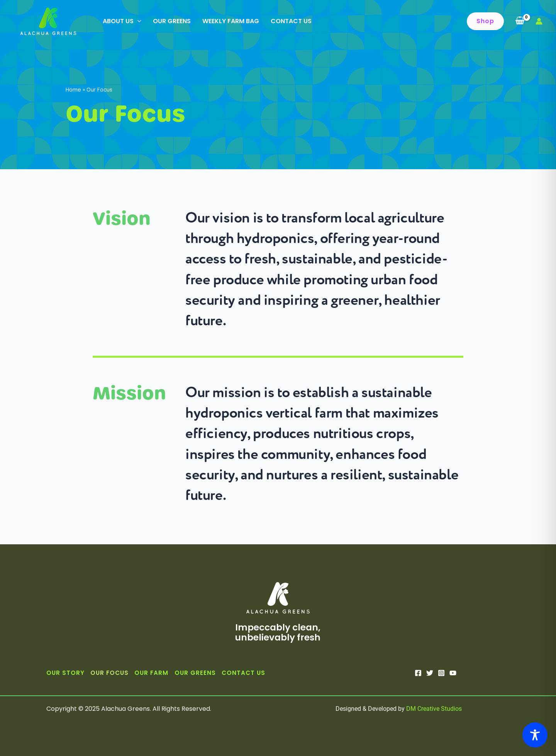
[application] (137, 21)
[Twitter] (430, 673)
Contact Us (291, 21)
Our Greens (172, 21)
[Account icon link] (539, 21)
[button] (485, 21)
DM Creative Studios (434, 709)
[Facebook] (418, 673)
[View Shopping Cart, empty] (520, 21)
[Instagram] (441, 673)
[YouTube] (453, 673)
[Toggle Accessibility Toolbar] (535, 735)
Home (73, 90)
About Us (122, 21)
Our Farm (151, 673)
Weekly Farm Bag (231, 21)
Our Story (65, 673)
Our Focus (109, 673)
